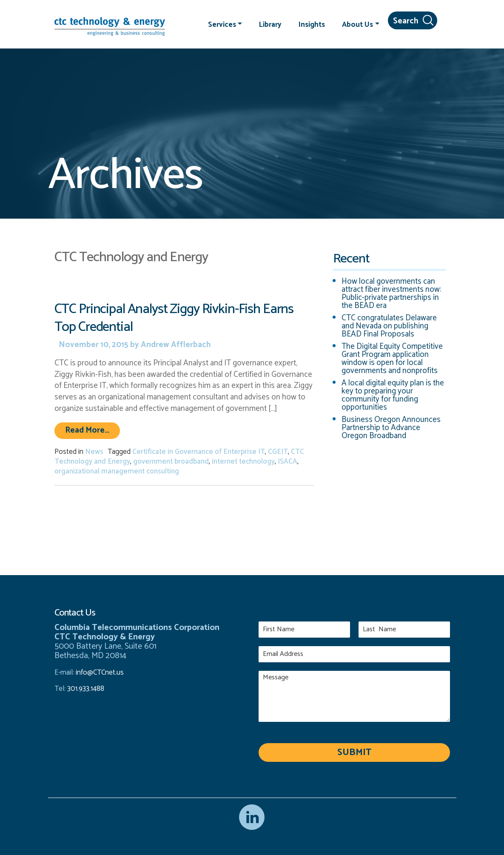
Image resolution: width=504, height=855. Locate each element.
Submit (354, 752)
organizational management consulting (117, 471)
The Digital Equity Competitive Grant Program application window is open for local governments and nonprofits (392, 359)
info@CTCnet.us (100, 673)
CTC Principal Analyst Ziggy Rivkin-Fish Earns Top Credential (174, 318)
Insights (312, 24)
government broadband (171, 462)
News (94, 452)
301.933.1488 (85, 689)
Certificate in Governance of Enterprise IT (199, 452)
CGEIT (278, 452)
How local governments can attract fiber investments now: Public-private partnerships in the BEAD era (391, 294)
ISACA (288, 462)
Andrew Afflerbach (175, 345)
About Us (357, 24)
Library (270, 24)
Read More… (93, 430)
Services (222, 24)
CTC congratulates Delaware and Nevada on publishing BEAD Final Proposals (389, 326)
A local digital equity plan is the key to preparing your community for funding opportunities (393, 395)
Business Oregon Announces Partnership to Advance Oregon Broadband (391, 428)
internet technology (243, 462)
